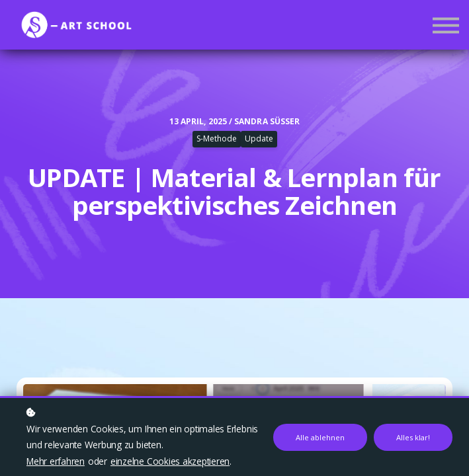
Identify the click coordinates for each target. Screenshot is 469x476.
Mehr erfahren (56, 461)
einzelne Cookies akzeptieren (170, 461)
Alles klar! (413, 437)
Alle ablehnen (320, 437)
